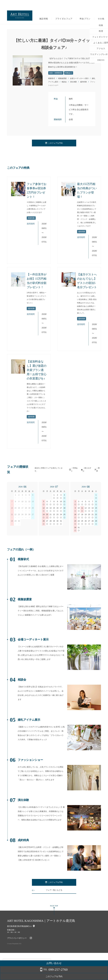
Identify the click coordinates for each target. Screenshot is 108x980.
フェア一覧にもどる (54, 890)
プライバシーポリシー (17, 938)
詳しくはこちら (29, 973)
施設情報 (44, 19)
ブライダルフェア (64, 19)
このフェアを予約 (54, 143)
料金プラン (85, 19)
